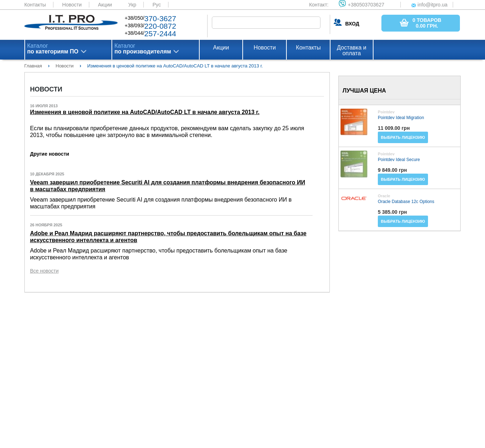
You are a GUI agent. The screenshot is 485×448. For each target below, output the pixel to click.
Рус (156, 5)
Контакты (35, 5)
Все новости (44, 271)
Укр (132, 5)
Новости (72, 5)
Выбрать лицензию (403, 137)
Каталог (53, 49)
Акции (105, 5)
